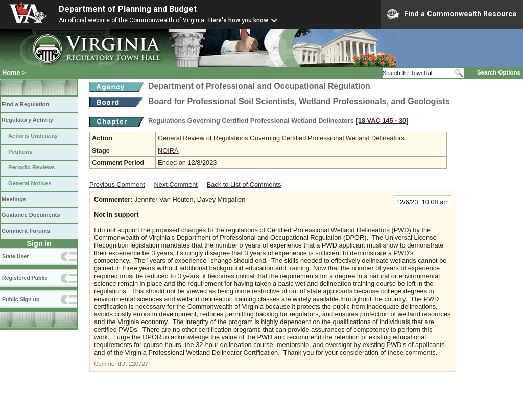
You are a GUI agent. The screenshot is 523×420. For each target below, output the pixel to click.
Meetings (14, 199)
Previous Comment (117, 184)
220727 (138, 364)
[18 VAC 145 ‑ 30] (382, 121)
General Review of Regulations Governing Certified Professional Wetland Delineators (281, 138)
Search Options (499, 72)
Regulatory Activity (27, 120)
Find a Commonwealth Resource (452, 14)
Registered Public (25, 278)
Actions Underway (33, 136)
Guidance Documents (31, 215)
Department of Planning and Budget (128, 9)
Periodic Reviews (32, 167)
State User (15, 256)
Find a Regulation (25, 104)
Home (11, 73)
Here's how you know (238, 20)
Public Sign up (21, 299)
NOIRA (168, 150)
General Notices (30, 183)
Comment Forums (26, 231)
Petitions (20, 152)
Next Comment (176, 184)
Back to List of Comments (244, 184)
